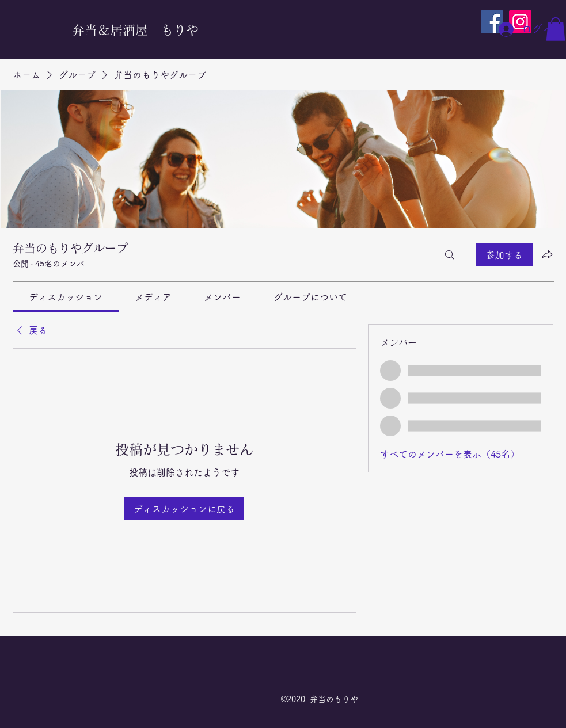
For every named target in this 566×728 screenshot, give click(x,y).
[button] (556, 29)
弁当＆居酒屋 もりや (135, 30)
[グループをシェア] (547, 254)
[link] (66, 297)
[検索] (450, 255)
